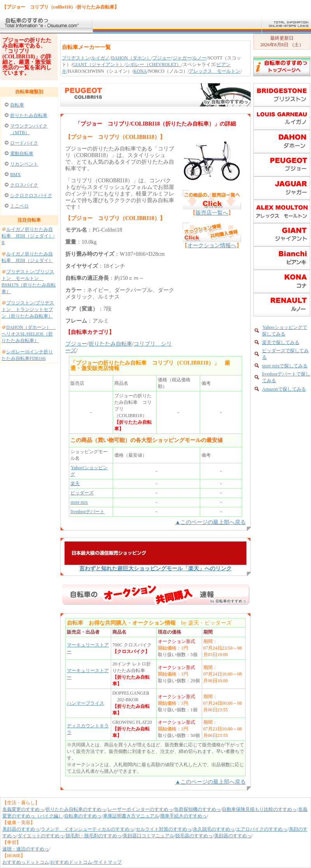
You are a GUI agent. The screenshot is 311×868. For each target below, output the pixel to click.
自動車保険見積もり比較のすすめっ (259, 809)
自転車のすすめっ (83, 816)
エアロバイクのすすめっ (262, 829)
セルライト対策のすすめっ (164, 829)
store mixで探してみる (285, 366)
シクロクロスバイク (31, 196)
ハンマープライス (86, 703)
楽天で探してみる (281, 342)
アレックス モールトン (215, 71)
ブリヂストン (76, 58)
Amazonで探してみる (284, 389)
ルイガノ (100, 58)
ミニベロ (19, 206)
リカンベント (24, 164)
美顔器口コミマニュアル (149, 836)
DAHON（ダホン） (131, 58)
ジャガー (182, 58)
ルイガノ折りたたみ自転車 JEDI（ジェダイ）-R (28, 236)
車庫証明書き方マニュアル (131, 816)
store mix (79, 502)
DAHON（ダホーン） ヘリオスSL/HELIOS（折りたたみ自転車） (29, 334)
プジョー (162, 58)
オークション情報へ (212, 245)
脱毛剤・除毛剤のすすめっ (94, 836)
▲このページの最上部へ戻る (210, 522)
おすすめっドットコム (26, 862)
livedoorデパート (87, 512)
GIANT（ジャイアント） (98, 65)
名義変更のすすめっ (23, 809)
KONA (140, 71)
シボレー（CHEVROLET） (153, 65)
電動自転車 (22, 154)
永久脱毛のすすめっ (214, 829)
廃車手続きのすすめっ (183, 816)
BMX (15, 175)
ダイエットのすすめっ (41, 836)
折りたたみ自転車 (29, 115)
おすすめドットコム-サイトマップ (86, 862)
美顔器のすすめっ (21, 829)
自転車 (17, 105)
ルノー (199, 58)
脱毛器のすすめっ (194, 836)
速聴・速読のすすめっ (26, 849)
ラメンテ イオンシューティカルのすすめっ (87, 829)
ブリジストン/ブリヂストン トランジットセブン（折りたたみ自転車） (28, 309)
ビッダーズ (82, 493)
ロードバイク (24, 143)
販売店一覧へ (212, 213)
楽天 (75, 484)
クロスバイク (24, 185)
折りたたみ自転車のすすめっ (76, 809)
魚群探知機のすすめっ (197, 809)
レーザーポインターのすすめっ (140, 809)
